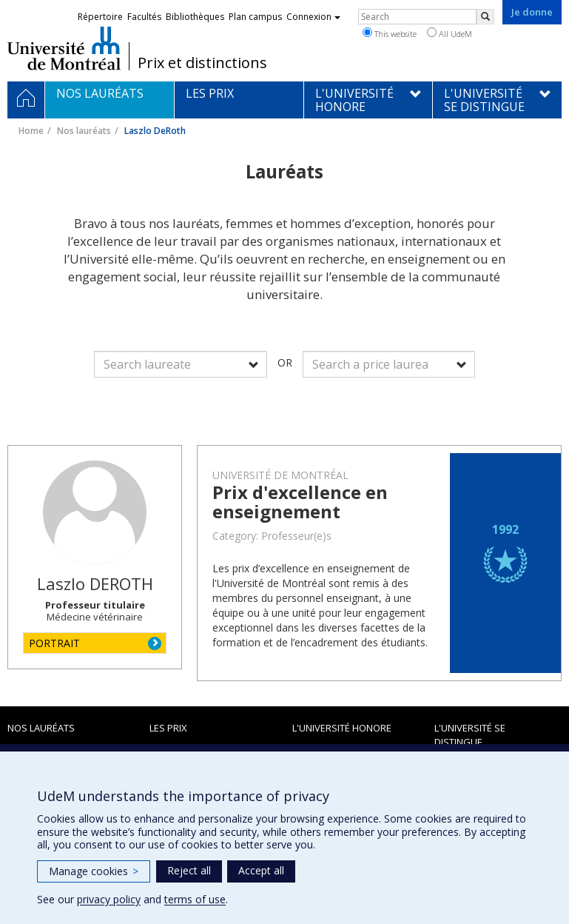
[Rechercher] (485, 17)
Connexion (313, 17)
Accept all (261, 870)
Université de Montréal (64, 48)
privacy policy (109, 899)
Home (31, 131)
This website (390, 33)
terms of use (195, 899)
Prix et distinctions (202, 63)
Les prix (168, 728)
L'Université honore (342, 728)
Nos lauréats (84, 131)
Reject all (189, 870)
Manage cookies (94, 871)
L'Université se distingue (470, 735)
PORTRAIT (54, 643)
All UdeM (450, 33)
